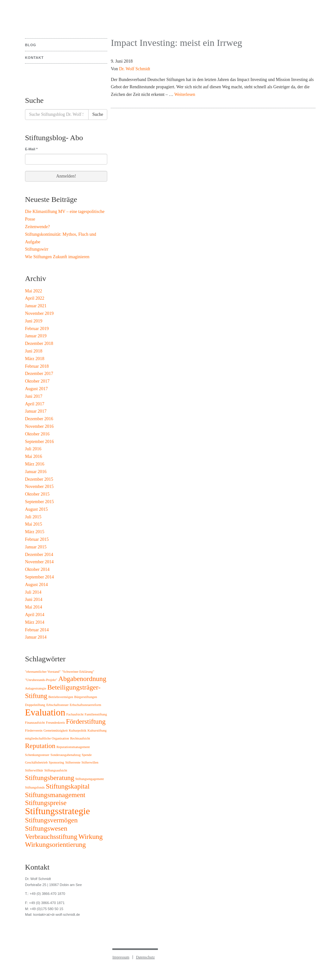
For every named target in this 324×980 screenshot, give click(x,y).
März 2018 (35, 359)
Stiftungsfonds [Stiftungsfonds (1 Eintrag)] (35, 787)
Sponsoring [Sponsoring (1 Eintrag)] (56, 762)
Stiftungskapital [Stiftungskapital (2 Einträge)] (68, 786)
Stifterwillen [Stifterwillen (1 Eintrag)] (90, 762)
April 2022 (35, 298)
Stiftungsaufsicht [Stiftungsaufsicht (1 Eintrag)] (56, 770)
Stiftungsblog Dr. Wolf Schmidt (48, 16)
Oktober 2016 (37, 434)
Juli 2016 (33, 449)
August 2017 (36, 389)
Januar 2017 (36, 411)
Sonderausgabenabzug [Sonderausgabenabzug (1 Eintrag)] (65, 755)
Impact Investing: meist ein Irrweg (176, 43)
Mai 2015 (34, 524)
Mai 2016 (34, 456)
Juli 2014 (33, 592)
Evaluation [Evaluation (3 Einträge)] (45, 712)
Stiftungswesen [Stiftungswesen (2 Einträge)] (46, 828)
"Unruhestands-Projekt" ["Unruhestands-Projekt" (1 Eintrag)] (41, 680)
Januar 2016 (36, 472)
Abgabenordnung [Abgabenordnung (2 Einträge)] (82, 679)
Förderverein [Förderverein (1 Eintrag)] (34, 730)
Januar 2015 (36, 547)
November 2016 (39, 426)
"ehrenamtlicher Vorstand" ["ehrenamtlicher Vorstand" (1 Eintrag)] (43, 672)
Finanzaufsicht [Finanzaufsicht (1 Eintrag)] (35, 723)
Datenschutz (145, 957)
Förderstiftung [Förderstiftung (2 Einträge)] (86, 721)
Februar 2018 (37, 366)
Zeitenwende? (37, 227)
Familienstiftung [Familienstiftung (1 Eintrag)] (96, 714)
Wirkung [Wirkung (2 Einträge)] (91, 837)
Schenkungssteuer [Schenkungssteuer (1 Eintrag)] (37, 755)
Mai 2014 (34, 607)
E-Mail (31, 149)
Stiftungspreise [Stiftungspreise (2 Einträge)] (46, 803)
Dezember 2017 (39, 374)
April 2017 (35, 404)
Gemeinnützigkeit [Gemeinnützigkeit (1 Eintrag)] (56, 730)
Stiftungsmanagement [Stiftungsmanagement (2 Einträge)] (55, 795)
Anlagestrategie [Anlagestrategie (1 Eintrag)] (36, 688)
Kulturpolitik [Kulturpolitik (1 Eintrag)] (78, 730)
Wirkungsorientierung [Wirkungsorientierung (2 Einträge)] (55, 845)
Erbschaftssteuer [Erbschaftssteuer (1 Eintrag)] (57, 705)
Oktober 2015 (37, 494)
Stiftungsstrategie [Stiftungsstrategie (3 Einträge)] (57, 811)
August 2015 (36, 509)
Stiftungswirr (37, 249)
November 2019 (39, 313)
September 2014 (39, 577)
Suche (98, 114)
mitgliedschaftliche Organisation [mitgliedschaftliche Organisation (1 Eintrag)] (47, 738)
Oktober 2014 (37, 569)
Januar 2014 (36, 637)
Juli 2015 (33, 517)
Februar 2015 (37, 539)
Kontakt (34, 58)
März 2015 (35, 532)
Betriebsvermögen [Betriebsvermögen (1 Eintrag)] (61, 697)
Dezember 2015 (39, 479)
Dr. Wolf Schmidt (135, 69)
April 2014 (35, 615)
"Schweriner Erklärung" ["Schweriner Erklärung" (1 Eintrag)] (78, 672)
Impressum (121, 957)
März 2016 (35, 464)
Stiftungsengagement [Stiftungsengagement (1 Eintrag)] (90, 779)
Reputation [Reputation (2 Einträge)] (40, 746)
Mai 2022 (34, 291)
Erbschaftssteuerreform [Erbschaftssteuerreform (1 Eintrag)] (85, 705)
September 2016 (39, 442)
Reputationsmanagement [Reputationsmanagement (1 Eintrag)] (73, 747)
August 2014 (36, 585)
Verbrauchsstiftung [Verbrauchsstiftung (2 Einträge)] (51, 837)
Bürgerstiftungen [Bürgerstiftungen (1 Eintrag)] (86, 697)
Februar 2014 (37, 630)
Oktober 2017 (37, 381)
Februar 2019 (37, 329)
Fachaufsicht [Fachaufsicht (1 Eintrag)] (75, 714)
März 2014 (35, 622)
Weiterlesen (185, 94)
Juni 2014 (34, 599)
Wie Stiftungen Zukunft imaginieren (57, 257)
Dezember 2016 (39, 419)
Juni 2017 (34, 396)
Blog (31, 45)
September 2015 (39, 502)
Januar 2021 (36, 306)
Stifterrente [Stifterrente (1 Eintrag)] (73, 762)
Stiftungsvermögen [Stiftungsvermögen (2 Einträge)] (51, 820)
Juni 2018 (34, 351)
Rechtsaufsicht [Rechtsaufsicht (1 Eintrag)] (80, 738)
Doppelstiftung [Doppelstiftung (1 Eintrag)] (35, 705)
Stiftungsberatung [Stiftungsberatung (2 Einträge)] (50, 778)
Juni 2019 (34, 321)
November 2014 (39, 562)
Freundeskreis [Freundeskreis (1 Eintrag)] (55, 723)
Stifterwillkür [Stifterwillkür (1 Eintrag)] (34, 770)
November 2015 (39, 487)
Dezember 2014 (39, 555)
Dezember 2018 (39, 343)
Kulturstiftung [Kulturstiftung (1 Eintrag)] (97, 730)
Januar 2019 (36, 336)
